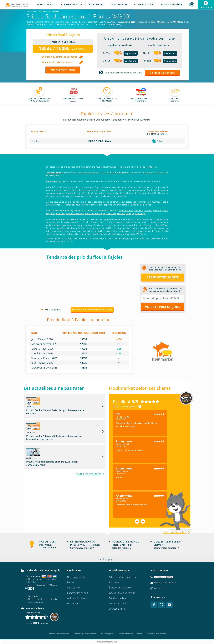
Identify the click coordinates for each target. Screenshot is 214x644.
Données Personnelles (125, 634)
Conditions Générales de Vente (59, 634)
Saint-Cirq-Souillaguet (95, 213)
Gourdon (148, 211)
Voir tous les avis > (175, 532)
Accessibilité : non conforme (157, 634)
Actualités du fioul (118, 598)
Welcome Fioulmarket (78, 598)
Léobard (157, 211)
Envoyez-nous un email (165, 582)
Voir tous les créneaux (162, 73)
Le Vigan (130, 213)
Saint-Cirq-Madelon (75, 213)
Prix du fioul (115, 582)
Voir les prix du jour (163, 307)
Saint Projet (140, 213)
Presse (70, 582)
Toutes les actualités (88, 453)
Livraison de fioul (117, 609)
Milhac (165, 211)
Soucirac (121, 213)
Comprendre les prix (77, 593)
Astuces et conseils (118, 603)
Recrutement (74, 588)
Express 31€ (131, 53)
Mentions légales (107, 634)
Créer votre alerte (163, 277)
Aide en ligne (161, 588)
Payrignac (50, 213)
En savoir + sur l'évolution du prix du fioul (92, 309)
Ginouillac (138, 211)
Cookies (140, 634)
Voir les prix (131, 61)
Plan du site (73, 603)
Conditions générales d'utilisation (85, 634)
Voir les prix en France (63, 70)
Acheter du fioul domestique (123, 577)
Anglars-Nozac (126, 211)
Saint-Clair (111, 213)
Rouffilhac (60, 213)
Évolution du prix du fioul (121, 588)
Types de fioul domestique (122, 593)
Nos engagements (76, 577)
